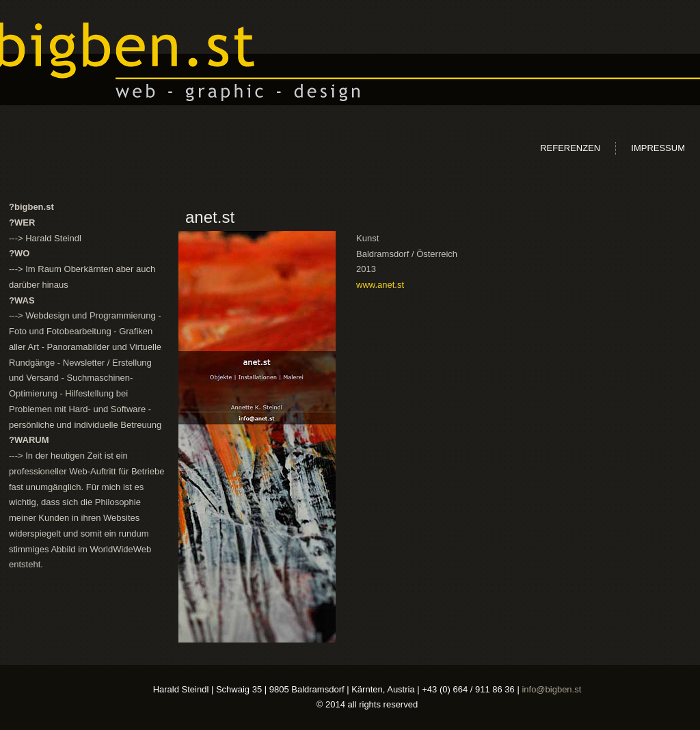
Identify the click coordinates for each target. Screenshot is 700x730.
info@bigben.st (551, 689)
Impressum (658, 148)
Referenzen (570, 148)
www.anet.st (380, 285)
